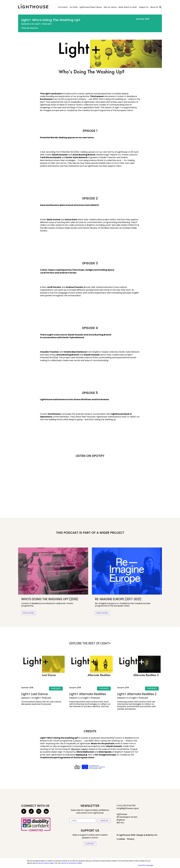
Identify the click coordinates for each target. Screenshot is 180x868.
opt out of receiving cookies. (72, 863)
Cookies (121, 839)
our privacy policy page (45, 863)
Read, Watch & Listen (128, 7)
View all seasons (30, 28)
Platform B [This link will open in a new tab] (81, 755)
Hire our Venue (110, 7)
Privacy (131, 839)
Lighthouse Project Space (91, 7)
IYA (156, 835)
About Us (154, 7)
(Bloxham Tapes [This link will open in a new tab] (79, 749)
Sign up (104, 821)
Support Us (144, 7)
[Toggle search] (160, 7)
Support (90, 844)
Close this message (145, 865)
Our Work (74, 7)
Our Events (63, 7)
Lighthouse (33, 6)
